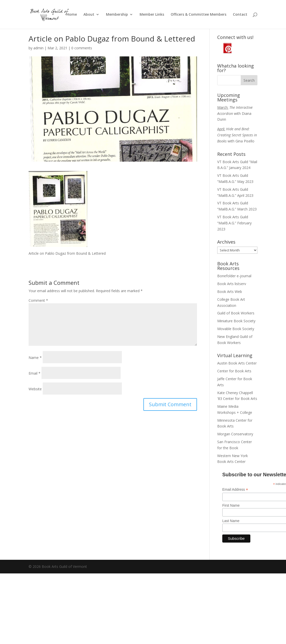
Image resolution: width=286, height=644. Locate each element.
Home (72, 15)
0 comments (82, 48)
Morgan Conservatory (235, 434)
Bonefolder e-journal (234, 276)
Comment (38, 300)
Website (35, 389)
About (89, 15)
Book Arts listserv (232, 284)
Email (35, 373)
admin (38, 48)
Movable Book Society (236, 329)
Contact (240, 15)
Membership (117, 15)
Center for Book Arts (234, 371)
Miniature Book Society (236, 321)
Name (35, 358)
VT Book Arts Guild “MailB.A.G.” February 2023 (234, 223)
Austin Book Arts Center (237, 363)
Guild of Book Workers (236, 313)
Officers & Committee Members (199, 15)
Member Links (152, 15)
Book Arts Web (230, 292)
